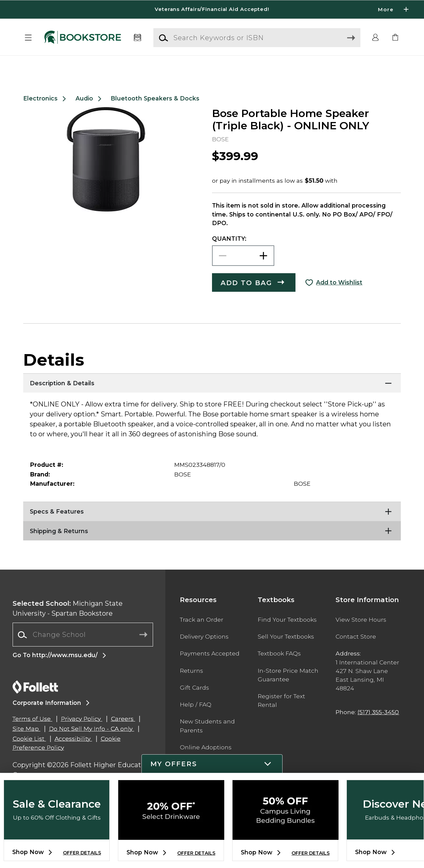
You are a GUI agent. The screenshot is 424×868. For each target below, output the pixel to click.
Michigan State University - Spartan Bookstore (68, 624)
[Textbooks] (138, 38)
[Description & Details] (212, 398)
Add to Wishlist (339, 298)
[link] (396, 38)
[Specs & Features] (212, 526)
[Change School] (83, 651)
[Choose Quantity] (243, 272)
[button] (28, 38)
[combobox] (83, 651)
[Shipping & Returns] (212, 545)
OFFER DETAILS (82, 853)
